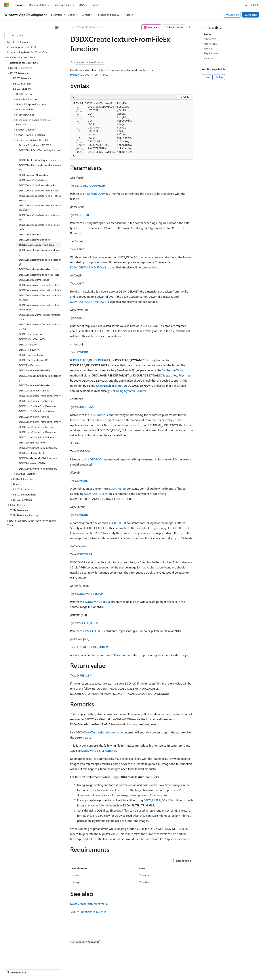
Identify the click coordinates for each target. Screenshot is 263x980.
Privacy (80, 969)
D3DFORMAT (86, 407)
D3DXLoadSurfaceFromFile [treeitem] (34, 390)
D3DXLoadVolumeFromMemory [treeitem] (37, 427)
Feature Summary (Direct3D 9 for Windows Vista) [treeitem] (32, 523)
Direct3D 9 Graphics (90, 27)
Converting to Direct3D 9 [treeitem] (22, 47)
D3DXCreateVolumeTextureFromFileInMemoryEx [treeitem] (40, 307)
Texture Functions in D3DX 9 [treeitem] (35, 145)
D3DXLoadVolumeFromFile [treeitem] (34, 417)
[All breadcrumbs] (73, 27)
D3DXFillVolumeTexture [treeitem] (32, 355)
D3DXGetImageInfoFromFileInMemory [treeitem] (40, 378)
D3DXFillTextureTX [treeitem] (29, 350)
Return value (210, 44)
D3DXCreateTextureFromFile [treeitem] (35, 240)
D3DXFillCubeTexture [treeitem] (31, 334)
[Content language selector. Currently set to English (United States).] (21, 960)
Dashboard (250, 15)
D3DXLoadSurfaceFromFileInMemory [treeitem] (40, 396)
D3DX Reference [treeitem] (22, 78)
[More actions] (190, 27)
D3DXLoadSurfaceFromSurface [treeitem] (36, 411)
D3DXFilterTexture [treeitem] (29, 365)
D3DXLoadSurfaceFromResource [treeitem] (37, 406)
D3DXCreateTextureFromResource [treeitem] (38, 269)
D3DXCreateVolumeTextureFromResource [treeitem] (40, 317)
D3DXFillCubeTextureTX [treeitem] (32, 339)
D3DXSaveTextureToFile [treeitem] (32, 453)
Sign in (255, 5)
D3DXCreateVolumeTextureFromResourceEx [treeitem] (40, 327)
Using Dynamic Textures (131, 391)
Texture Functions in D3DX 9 (88, 912)
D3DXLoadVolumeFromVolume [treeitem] (36, 437)
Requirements (211, 53)
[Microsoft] (7, 5)
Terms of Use (133, 969)
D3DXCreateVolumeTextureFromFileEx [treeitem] (40, 290)
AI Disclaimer (12, 969)
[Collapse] (57, 27)
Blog (50, 969)
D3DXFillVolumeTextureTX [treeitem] (33, 360)
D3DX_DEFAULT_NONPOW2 (88, 267)
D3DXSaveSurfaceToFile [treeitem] (32, 442)
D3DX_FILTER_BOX (155, 800)
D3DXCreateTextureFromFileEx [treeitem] (36, 245)
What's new (232, 15)
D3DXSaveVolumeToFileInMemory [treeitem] (38, 469)
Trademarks (151, 969)
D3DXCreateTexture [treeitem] (30, 234)
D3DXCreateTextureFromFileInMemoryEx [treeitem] (40, 262)
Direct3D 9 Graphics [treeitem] (19, 42)
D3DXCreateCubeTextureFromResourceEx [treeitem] (40, 227)
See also (208, 58)
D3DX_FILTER (118, 488)
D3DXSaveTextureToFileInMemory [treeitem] (38, 458)
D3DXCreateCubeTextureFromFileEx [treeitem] (39, 190)
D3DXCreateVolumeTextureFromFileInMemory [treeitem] (40, 298)
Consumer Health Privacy (105, 969)
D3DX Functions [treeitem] (25, 94)
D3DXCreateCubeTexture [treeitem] (33, 180)
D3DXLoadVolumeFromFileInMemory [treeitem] (40, 422)
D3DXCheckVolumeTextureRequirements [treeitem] (40, 168)
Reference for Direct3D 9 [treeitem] (24, 63)
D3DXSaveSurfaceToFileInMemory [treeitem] (38, 448)
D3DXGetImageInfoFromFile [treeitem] (35, 370)
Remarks (208, 48)
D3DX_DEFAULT (94, 494)
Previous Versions (33, 969)
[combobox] (33, 35)
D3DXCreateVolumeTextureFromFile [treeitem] (39, 285)
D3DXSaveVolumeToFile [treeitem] (32, 463)
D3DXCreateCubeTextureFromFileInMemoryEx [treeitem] (40, 208)
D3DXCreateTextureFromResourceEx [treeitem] (39, 275)
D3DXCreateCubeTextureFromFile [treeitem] (38, 185)
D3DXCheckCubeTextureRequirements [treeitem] (40, 153)
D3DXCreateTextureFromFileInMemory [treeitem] (40, 252)
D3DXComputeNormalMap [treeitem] (34, 175)
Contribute (65, 969)
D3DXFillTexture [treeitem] (28, 344)
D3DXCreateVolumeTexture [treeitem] (34, 280)
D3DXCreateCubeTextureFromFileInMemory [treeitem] (40, 198)
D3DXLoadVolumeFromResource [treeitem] (37, 432)
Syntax (207, 34)
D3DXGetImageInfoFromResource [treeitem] (38, 385)
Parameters (210, 39)
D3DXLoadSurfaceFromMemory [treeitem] (37, 401)
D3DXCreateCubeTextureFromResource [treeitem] (40, 217)
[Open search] (246, 5)
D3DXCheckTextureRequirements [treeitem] (37, 160)
